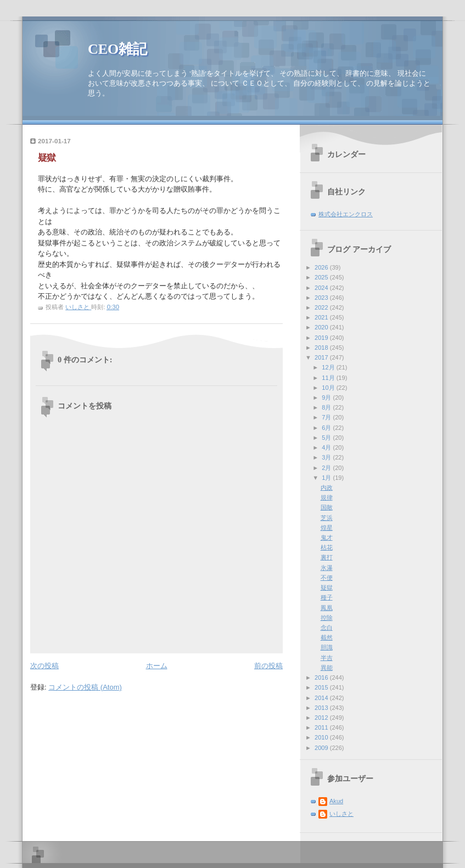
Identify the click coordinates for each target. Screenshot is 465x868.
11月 (329, 378)
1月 (327, 478)
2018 (322, 348)
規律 (327, 497)
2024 (322, 288)
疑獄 (327, 587)
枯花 (327, 547)
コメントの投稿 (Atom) (85, 687)
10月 (329, 388)
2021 (322, 317)
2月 (327, 468)
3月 (327, 457)
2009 (322, 748)
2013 (322, 708)
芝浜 (327, 518)
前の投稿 (268, 666)
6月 (327, 428)
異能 (327, 668)
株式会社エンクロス (346, 214)
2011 (322, 727)
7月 (327, 417)
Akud (336, 801)
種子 (327, 597)
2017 (322, 357)
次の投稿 (44, 666)
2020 (322, 327)
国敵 (327, 507)
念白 (327, 628)
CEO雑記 (117, 49)
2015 (322, 687)
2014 (322, 698)
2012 (322, 718)
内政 (327, 488)
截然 (327, 637)
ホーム (157, 666)
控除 (327, 618)
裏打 (327, 557)
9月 (327, 397)
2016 (322, 677)
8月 (327, 407)
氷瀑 (327, 568)
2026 (322, 267)
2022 (322, 307)
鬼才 (327, 537)
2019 (322, 338)
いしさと (341, 814)
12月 (329, 367)
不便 (327, 578)
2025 (322, 277)
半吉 (327, 658)
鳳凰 (327, 608)
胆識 (327, 647)
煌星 (327, 528)
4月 (327, 447)
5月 (327, 438)
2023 (322, 298)
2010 (322, 737)
